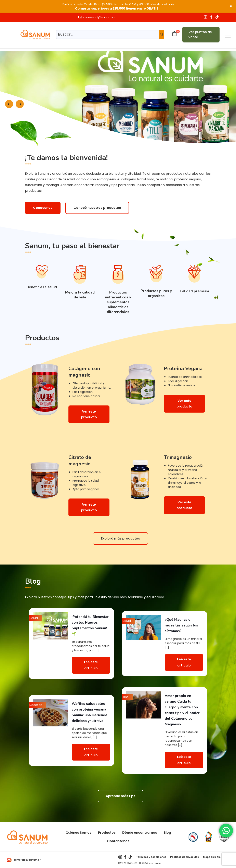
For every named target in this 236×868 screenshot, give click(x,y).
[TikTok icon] (218, 17)
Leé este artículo (91, 665)
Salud (34, 618)
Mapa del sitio (212, 857)
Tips (126, 697)
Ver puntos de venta (200, 35)
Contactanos (118, 841)
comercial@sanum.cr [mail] (99, 17)
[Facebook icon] (212, 17)
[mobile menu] (228, 35)
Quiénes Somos (78, 833)
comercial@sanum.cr (24, 860)
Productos (107, 833)
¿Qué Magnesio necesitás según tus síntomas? (181, 625)
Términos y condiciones (151, 857)
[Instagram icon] (206, 17)
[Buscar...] (110, 34)
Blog (167, 833)
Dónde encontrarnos (140, 833)
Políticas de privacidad (185, 857)
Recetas (36, 705)
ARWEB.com (155, 863)
